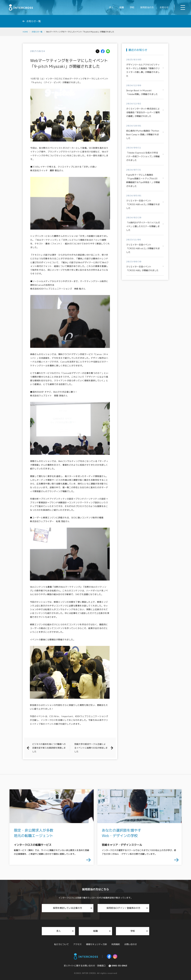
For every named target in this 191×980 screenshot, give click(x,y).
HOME (25, 32)
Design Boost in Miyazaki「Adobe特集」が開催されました (142, 92)
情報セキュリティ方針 (97, 944)
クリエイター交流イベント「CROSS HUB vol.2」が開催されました (143, 248)
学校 (133, 931)
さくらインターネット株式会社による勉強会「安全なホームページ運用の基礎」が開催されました (143, 112)
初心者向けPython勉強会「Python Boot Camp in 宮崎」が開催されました (143, 134)
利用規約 (116, 944)
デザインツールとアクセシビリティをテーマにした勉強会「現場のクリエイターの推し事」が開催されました (143, 70)
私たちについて (61, 944)
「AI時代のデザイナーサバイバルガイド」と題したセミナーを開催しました (143, 226)
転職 (95, 931)
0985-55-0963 (119, 965)
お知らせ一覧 (37, 32)
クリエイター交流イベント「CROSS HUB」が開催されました (142, 268)
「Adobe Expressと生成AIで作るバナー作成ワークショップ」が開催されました (143, 156)
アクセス (77, 944)
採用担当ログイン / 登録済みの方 (123, 908)
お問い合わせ (131, 944)
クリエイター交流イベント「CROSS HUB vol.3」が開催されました (143, 204)
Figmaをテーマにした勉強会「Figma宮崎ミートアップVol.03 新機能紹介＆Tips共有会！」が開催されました (143, 180)
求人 (58, 931)
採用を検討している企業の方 (68, 908)
